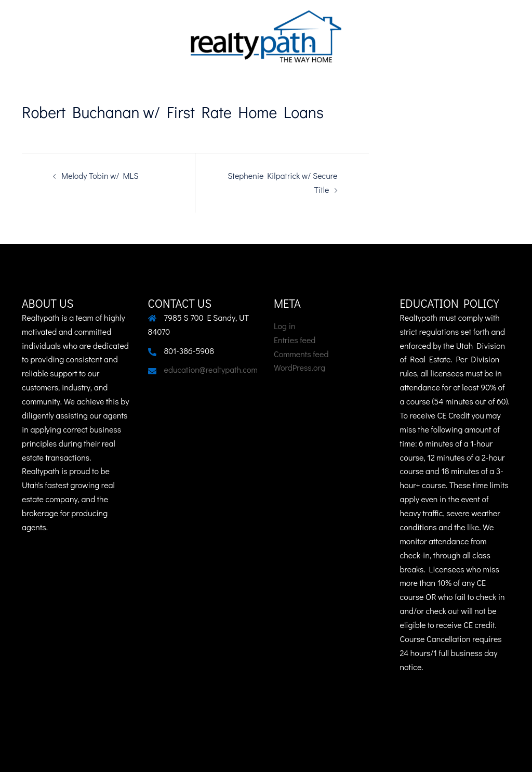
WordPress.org (300, 367)
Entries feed (295, 340)
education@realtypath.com (211, 369)
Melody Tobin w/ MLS (100, 175)
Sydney (45, 754)
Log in (285, 326)
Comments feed (301, 354)
